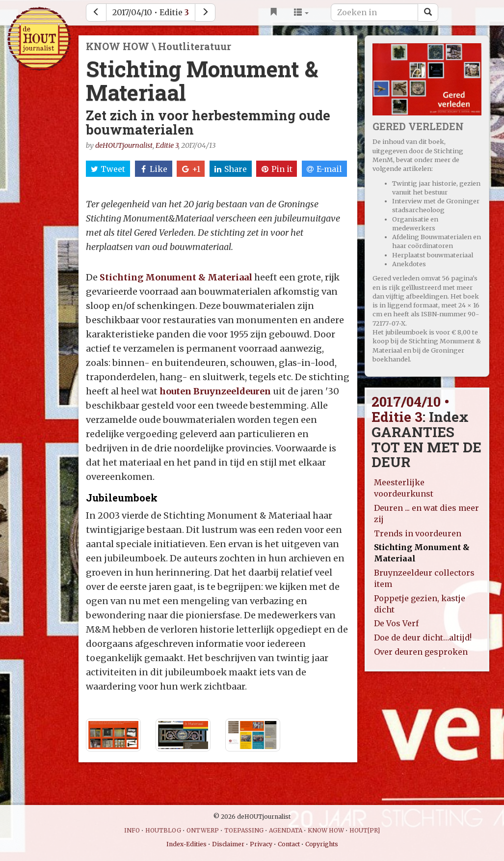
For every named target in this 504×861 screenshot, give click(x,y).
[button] (301, 12)
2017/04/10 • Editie (151, 12)
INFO (132, 830)
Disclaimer (228, 844)
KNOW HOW (326, 830)
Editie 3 (167, 145)
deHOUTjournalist (124, 145)
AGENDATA (286, 830)
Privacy (261, 844)
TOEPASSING (244, 830)
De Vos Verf (396, 623)
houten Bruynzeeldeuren (215, 391)
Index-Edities (186, 844)
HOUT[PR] (365, 830)
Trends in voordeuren (418, 533)
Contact (289, 844)
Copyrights (322, 844)
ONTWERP (203, 830)
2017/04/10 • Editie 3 (410, 409)
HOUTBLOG (163, 830)
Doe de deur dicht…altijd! (423, 638)
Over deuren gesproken (421, 652)
